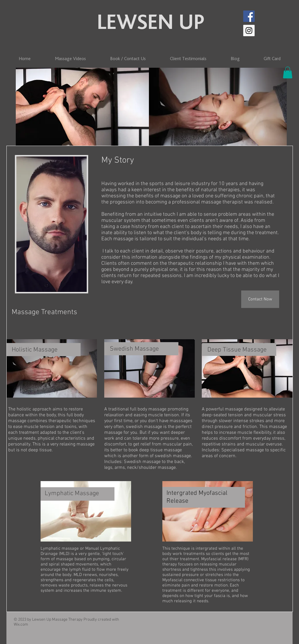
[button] (288, 73)
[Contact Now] (260, 299)
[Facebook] (249, 16)
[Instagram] (249, 31)
